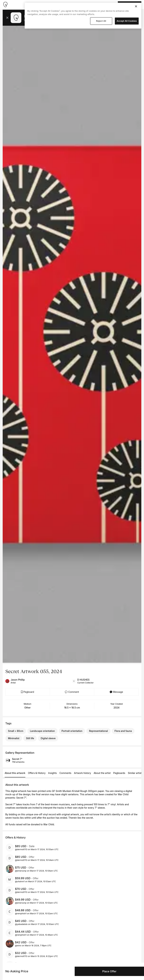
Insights (52, 773)
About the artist (102, 773)
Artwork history (82, 773)
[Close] (136, 6)
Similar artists (135, 773)
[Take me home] (5, 5)
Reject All (101, 21)
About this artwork (15, 773)
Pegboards (119, 773)
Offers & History (37, 773)
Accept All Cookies (127, 21)
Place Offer (109, 971)
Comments (65, 773)
